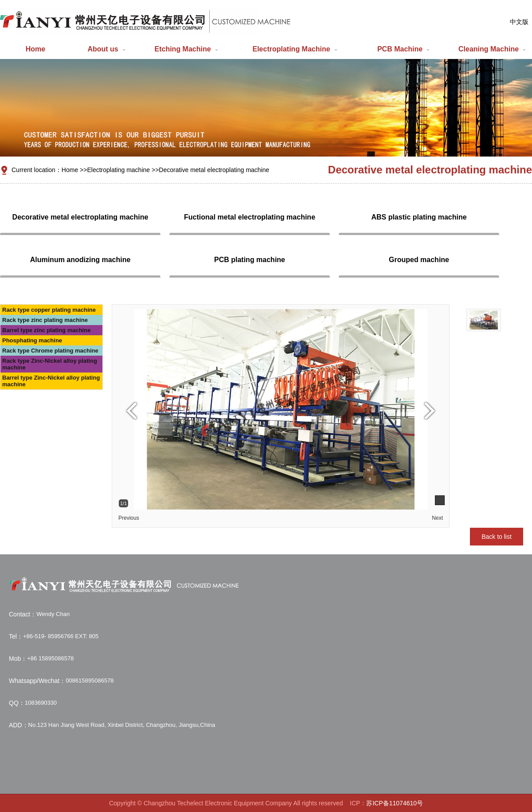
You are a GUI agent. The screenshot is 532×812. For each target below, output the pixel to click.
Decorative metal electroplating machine (214, 170)
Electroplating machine (118, 170)
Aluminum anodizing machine (80, 260)
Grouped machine (419, 260)
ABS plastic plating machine (419, 217)
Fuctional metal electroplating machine (250, 217)
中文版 (519, 22)
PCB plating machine (250, 260)
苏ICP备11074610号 (395, 803)
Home (70, 170)
